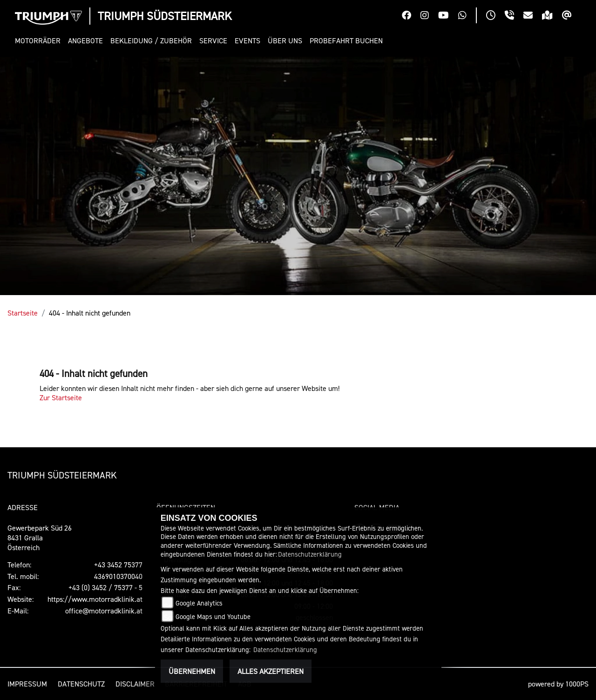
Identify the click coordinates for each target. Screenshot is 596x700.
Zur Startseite (61, 397)
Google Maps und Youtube (213, 616)
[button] (40, 41)
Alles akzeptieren (271, 671)
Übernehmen (192, 671)
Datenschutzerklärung (310, 554)
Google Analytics (199, 603)
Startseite (23, 313)
